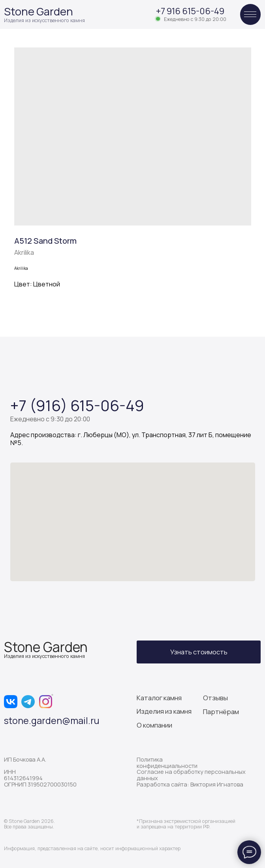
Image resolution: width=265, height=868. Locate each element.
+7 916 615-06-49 (190, 11)
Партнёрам (221, 712)
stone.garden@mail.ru (52, 720)
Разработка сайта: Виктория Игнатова (190, 784)
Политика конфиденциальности (167, 762)
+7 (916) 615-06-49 (77, 405)
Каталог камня (159, 698)
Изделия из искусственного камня (44, 20)
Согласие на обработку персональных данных (191, 775)
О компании (154, 725)
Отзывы (215, 698)
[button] (199, 652)
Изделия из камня (164, 711)
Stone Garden (39, 11)
